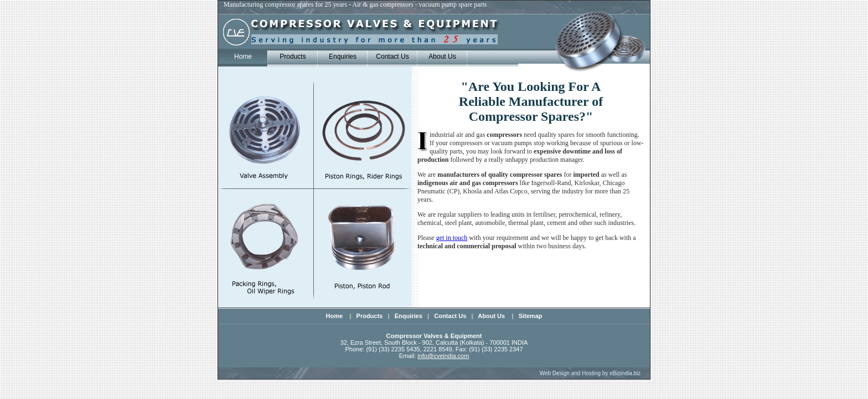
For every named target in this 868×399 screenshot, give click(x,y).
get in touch (452, 238)
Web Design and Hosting (570, 373)
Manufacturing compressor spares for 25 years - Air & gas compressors (319, 4)
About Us (442, 57)
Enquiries (343, 57)
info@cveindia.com (443, 356)
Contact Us (392, 57)
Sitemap (531, 316)
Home (335, 316)
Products (293, 57)
